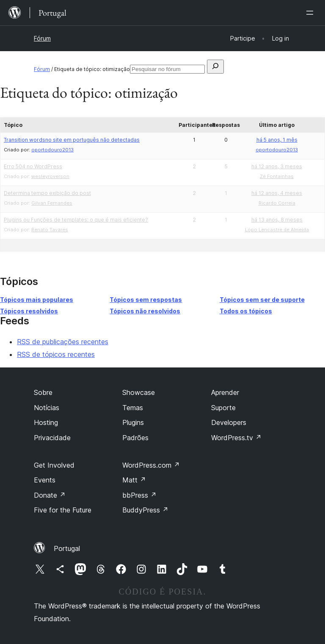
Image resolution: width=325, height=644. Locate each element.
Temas (133, 408)
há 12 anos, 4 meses (277, 193)
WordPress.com (151, 465)
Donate (50, 495)
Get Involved (54, 465)
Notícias (47, 408)
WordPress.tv (236, 438)
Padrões (135, 438)
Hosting (46, 422)
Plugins (133, 422)
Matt (134, 480)
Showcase (139, 392)
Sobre (43, 392)
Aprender (225, 392)
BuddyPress (145, 510)
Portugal (67, 548)
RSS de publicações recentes (63, 342)
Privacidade (52, 438)
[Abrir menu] (311, 13)
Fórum (42, 38)
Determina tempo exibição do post (47, 193)
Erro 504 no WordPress (33, 166)
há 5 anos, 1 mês (277, 140)
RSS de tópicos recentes (56, 354)
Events (45, 480)
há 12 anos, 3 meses (277, 166)
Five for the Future (63, 510)
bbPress (139, 495)
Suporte (223, 408)
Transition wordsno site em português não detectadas (72, 140)
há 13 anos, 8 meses (277, 220)
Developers (229, 422)
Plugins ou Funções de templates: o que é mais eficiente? (76, 220)
